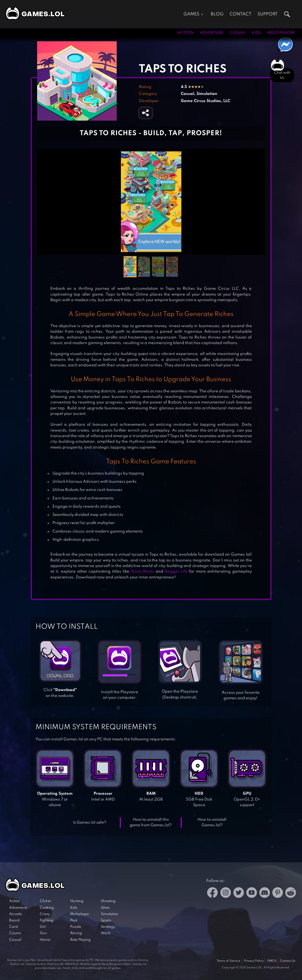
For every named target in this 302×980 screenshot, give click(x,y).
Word (106, 933)
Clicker (45, 901)
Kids (257, 33)
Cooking (47, 908)
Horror (45, 940)
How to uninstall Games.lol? (212, 822)
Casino (15, 933)
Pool (74, 920)
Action (185, 33)
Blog (217, 14)
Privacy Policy (254, 961)
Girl (43, 927)
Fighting (47, 920)
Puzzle (76, 927)
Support (268, 14)
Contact (240, 14)
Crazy (45, 914)
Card (14, 927)
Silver (105, 908)
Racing (76, 933)
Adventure (212, 33)
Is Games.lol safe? (90, 823)
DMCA (272, 961)
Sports (106, 920)
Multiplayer (281, 33)
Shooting (108, 901)
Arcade (16, 914)
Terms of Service (228, 961)
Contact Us (288, 961)
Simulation (207, 94)
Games (191, 14)
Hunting (77, 901)
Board (14, 920)
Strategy (108, 927)
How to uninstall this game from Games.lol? (151, 822)
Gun (43, 933)
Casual (238, 33)
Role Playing (80, 940)
